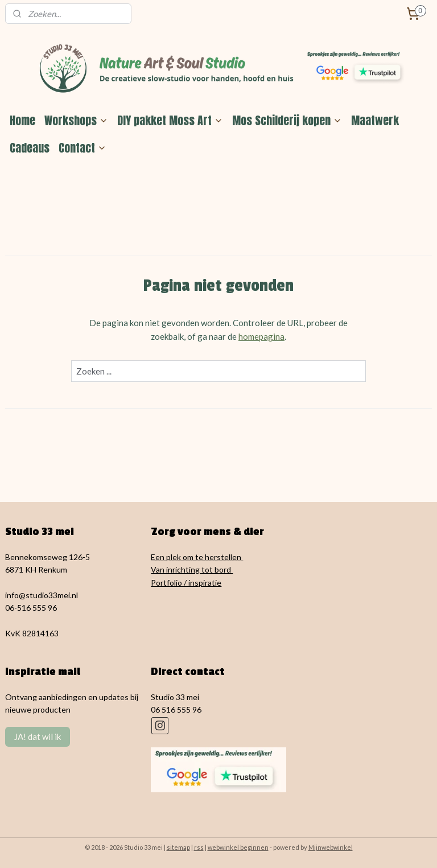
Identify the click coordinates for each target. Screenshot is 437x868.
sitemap (178, 847)
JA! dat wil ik (38, 737)
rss (199, 847)
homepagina (261, 336)
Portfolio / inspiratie (186, 583)
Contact (83, 148)
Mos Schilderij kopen (287, 120)
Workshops (76, 120)
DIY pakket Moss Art (170, 120)
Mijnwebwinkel (331, 847)
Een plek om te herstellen (197, 557)
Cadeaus (30, 148)
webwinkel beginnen (238, 847)
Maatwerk (375, 120)
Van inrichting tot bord (192, 569)
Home (22, 120)
